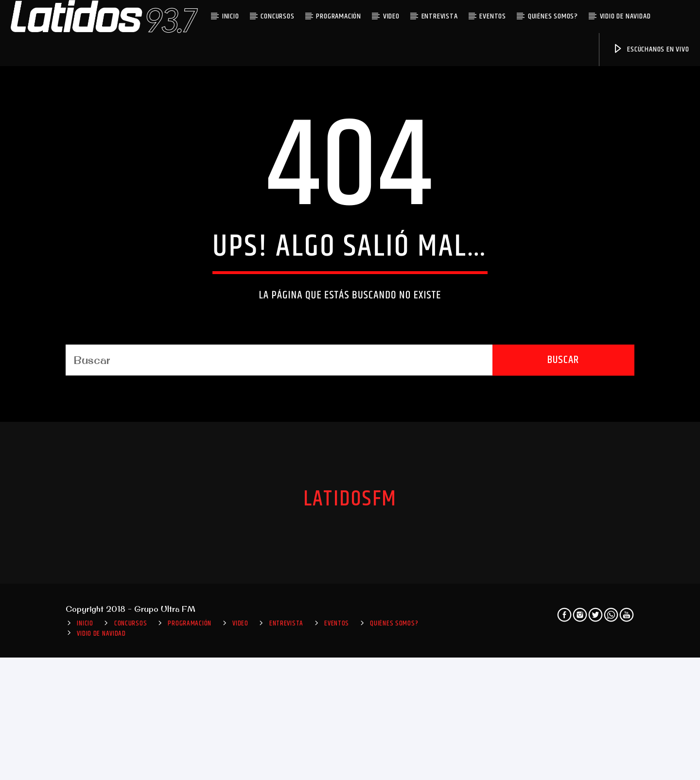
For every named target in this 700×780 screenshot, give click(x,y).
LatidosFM (350, 697)
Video (391, 16)
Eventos (493, 16)
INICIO (231, 16)
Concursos (277, 16)
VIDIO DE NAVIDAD (625, 16)
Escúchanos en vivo (651, 49)
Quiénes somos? (553, 16)
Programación (339, 16)
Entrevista (440, 16)
